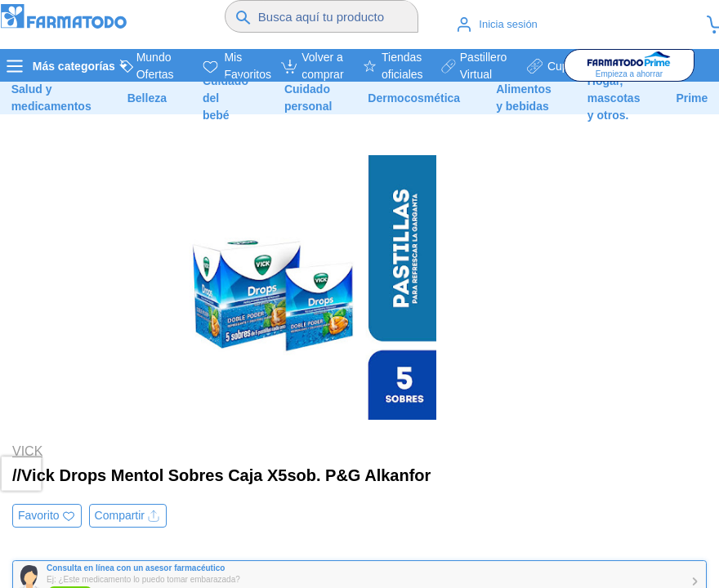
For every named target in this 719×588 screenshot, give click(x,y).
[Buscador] (336, 16)
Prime (692, 98)
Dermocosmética (414, 98)
